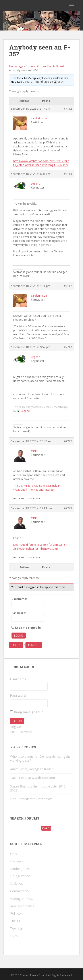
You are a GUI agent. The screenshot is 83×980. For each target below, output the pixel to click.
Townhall (17, 928)
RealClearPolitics (22, 906)
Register (34, 645)
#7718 (68, 347)
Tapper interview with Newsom (33, 778)
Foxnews (17, 861)
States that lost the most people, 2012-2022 (38, 788)
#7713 (68, 174)
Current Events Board (51, 66)
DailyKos (16, 884)
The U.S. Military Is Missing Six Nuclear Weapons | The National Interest (37, 488)
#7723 (68, 508)
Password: (19, 613)
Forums (30, 66)
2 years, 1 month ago (36, 82)
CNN (14, 854)
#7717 (68, 286)
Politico (15, 913)
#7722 (68, 441)
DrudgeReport (20, 876)
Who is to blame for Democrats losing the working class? (40, 758)
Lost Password (21, 732)
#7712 (68, 109)
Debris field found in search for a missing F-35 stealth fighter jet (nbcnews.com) (41, 547)
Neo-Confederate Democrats (31, 799)
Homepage (16, 66)
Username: (19, 599)
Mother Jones (20, 869)
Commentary (20, 891)
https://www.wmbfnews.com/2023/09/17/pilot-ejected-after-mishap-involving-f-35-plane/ (41, 163)
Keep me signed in (28, 628)
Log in (16, 645)
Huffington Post (22, 899)
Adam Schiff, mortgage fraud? (32, 769)
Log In (19, 636)
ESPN (14, 936)
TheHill (15, 921)
